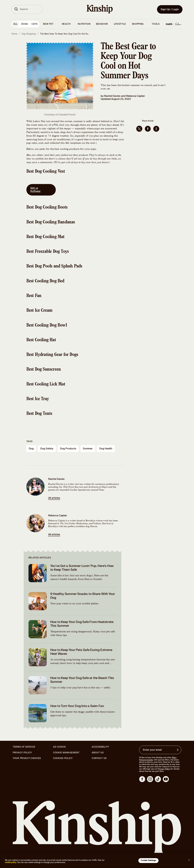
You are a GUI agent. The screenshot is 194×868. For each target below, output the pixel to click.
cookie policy (11, 862)
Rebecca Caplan (135, 96)
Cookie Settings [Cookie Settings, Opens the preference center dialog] (148, 860)
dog (31, 449)
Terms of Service (24, 747)
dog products (68, 449)
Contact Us (99, 758)
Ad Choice (59, 747)
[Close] (189, 860)
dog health (106, 449)
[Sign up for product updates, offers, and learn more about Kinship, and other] (178, 750)
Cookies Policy (63, 758)
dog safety (47, 449)
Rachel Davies (112, 96)
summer (88, 449)
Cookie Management (66, 753)
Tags (29, 441)
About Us (98, 753)
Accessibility (100, 747)
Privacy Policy (22, 753)
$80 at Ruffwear (41, 190)
